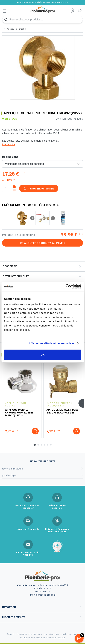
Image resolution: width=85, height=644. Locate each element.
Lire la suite (9, 144)
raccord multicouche (12, 469)
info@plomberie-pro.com (43, 595)
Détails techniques (16, 276)
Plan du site (65, 634)
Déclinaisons (10, 157)
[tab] (35, 445)
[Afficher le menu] (5, 11)
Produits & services (14, 617)
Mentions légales (57, 638)
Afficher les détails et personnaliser (51, 343)
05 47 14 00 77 (43, 592)
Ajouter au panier (39, 189)
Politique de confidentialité (33, 638)
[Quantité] (9, 188)
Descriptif (10, 266)
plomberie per (9, 475)
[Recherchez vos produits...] (42, 20)
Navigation (9, 607)
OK (42, 355)
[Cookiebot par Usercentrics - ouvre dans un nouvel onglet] (65, 287)
